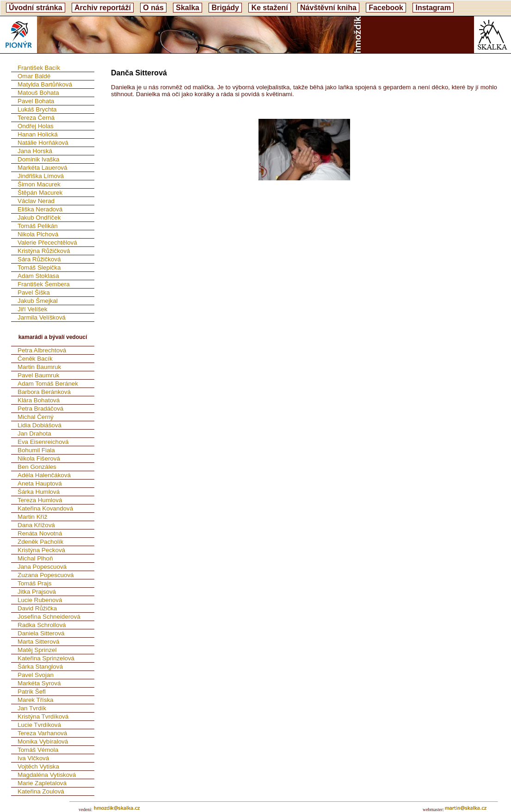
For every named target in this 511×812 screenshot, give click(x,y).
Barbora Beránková (44, 392)
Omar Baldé (34, 76)
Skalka (188, 8)
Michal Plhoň (35, 558)
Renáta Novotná (40, 533)
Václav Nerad (36, 201)
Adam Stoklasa (38, 276)
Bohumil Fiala (36, 450)
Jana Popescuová (42, 567)
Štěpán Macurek (40, 193)
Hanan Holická (38, 134)
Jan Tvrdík (32, 708)
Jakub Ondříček (39, 218)
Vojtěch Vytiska (38, 766)
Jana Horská (35, 151)
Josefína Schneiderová (49, 617)
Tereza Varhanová (42, 733)
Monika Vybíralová (43, 741)
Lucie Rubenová (40, 600)
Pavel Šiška (34, 292)
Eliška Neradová (40, 209)
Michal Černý (36, 417)
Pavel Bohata (36, 101)
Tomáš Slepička (39, 268)
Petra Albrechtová (42, 350)
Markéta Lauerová (42, 168)
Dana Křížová (36, 525)
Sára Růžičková (39, 259)
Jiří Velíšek (32, 309)
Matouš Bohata (38, 93)
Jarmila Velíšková (42, 317)
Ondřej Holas (36, 126)
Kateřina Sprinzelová (46, 658)
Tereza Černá (36, 118)
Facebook (386, 8)
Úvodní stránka (36, 8)
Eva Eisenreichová (43, 442)
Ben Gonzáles (37, 467)
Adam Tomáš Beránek (48, 384)
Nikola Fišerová (39, 458)
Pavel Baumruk (38, 375)
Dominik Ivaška (38, 159)
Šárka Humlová (39, 492)
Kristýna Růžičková (44, 251)
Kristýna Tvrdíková (43, 717)
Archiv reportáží (103, 8)
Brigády (225, 8)
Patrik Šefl (32, 692)
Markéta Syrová (39, 683)
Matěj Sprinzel (37, 650)
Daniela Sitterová (41, 633)
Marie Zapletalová (42, 783)
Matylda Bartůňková (45, 84)
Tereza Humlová (40, 500)
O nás (153, 8)
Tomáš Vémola (38, 750)
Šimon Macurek (39, 184)
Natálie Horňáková (43, 143)
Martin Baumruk (39, 367)
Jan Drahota (34, 434)
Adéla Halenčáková (44, 475)
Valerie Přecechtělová (47, 243)
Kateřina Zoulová (41, 791)
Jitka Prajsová (37, 592)
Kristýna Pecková (41, 550)
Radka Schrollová (42, 625)
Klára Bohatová (39, 400)
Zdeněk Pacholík (40, 542)
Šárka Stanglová (40, 667)
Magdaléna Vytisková (47, 775)
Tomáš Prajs (34, 583)
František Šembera (44, 284)
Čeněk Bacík (35, 359)
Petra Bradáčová (40, 409)
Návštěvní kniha (328, 8)
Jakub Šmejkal (38, 301)
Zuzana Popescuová (46, 575)
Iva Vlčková (33, 758)
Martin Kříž (32, 517)
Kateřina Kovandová (45, 508)
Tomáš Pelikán (38, 226)
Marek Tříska (36, 700)
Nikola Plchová (38, 234)
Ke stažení (269, 8)
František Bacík (39, 68)
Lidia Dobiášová (40, 425)
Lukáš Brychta (37, 109)
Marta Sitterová (38, 642)
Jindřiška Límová (41, 176)
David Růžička (37, 608)
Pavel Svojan (36, 675)
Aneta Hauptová (40, 483)
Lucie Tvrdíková (39, 725)
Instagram (433, 8)
